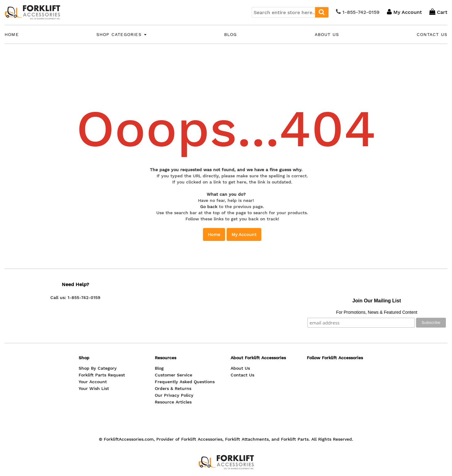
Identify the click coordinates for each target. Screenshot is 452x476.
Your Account (93, 382)
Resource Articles (173, 402)
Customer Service (173, 375)
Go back (209, 207)
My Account (244, 234)
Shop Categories (121, 34)
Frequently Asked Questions (185, 382)
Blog (231, 34)
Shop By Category (98, 368)
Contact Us (432, 34)
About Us (327, 34)
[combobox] (290, 12)
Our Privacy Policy (174, 395)
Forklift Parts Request (102, 375)
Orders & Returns (173, 388)
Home (12, 34)
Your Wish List (94, 388)
